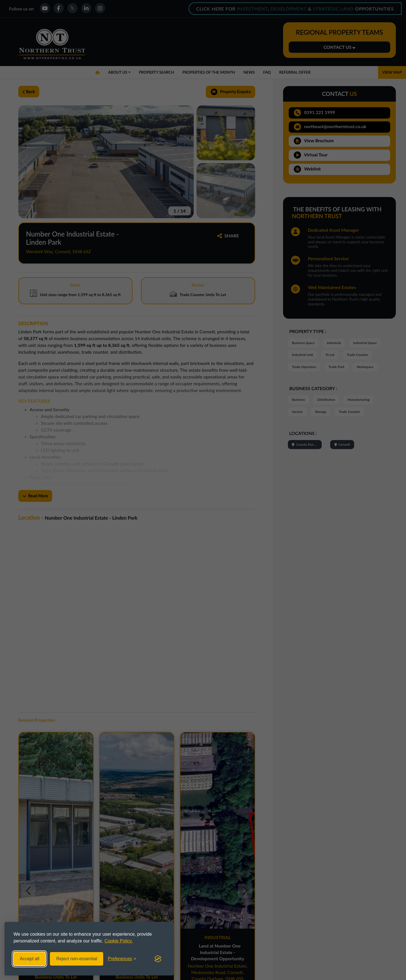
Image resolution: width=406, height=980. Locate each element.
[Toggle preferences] (122, 959)
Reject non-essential (77, 959)
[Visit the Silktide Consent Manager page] (158, 959)
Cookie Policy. (119, 941)
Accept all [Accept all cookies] (29, 959)
